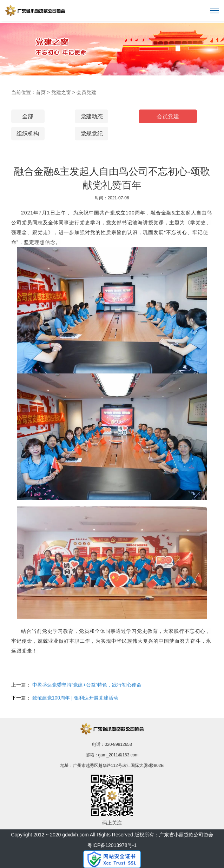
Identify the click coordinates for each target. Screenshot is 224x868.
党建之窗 (61, 92)
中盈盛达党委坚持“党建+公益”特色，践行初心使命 (87, 685)
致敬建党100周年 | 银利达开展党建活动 (75, 698)
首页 (41, 92)
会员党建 (86, 92)
